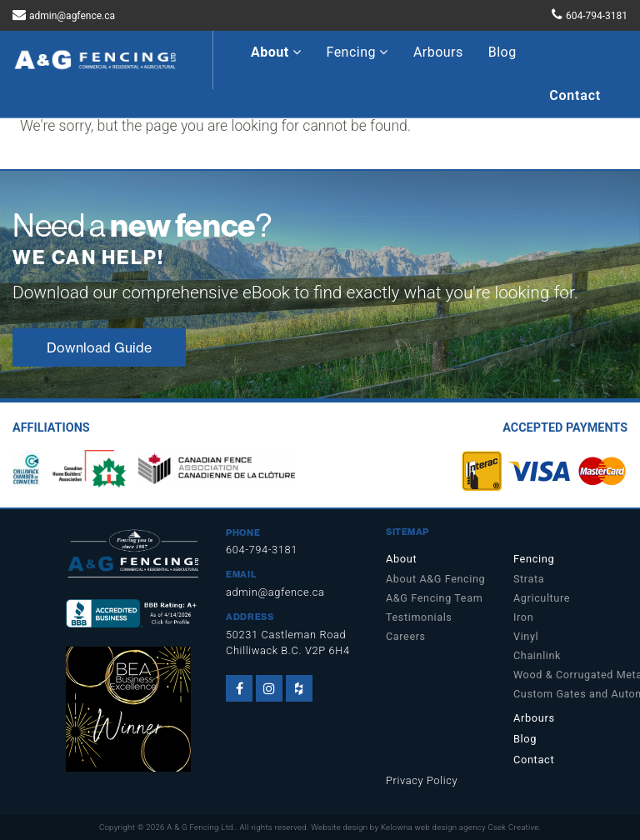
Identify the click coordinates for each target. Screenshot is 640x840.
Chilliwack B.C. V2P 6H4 (288, 650)
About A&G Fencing (435, 579)
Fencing (357, 52)
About (276, 52)
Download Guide (99, 347)
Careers (406, 636)
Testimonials (419, 617)
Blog (502, 52)
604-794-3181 (597, 16)
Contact (575, 95)
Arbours (438, 52)
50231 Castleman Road (286, 635)
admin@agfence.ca (72, 16)
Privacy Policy (422, 780)
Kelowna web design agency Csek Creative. (461, 827)
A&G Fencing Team (434, 598)
